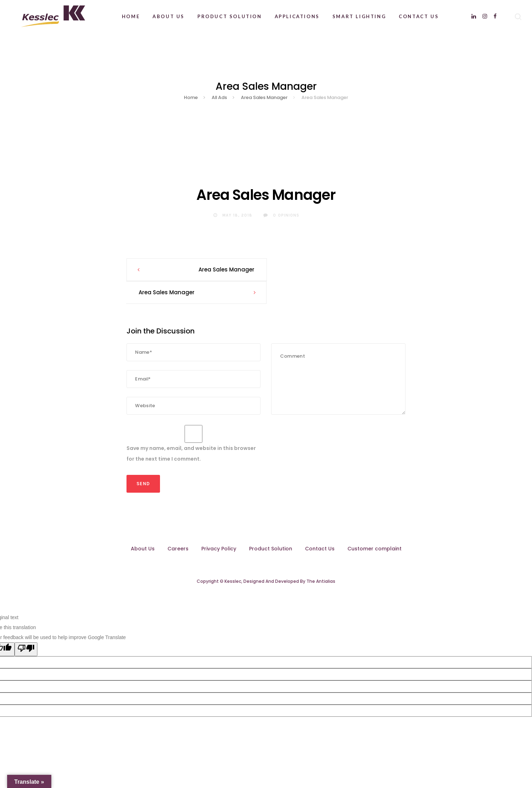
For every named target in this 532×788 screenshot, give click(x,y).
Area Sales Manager (225, 269)
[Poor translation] (26, 626)
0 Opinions (281, 215)
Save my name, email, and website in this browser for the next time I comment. (191, 431)
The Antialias (321, 558)
